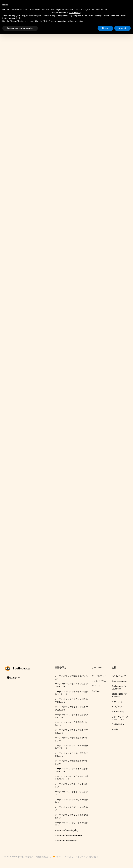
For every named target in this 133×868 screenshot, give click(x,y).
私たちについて (119, 676)
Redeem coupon (119, 681)
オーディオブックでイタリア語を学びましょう (71, 708)
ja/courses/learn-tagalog (66, 830)
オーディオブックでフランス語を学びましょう (71, 701)
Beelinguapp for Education (119, 687)
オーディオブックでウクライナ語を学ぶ (71, 824)
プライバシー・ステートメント (120, 718)
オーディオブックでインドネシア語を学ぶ (71, 816)
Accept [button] (122, 28)
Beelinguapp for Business (119, 695)
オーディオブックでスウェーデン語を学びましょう (71, 778)
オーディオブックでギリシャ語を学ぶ (71, 808)
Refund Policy (118, 712)
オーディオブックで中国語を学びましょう (71, 739)
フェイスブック (99, 676)
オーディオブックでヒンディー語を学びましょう (71, 747)
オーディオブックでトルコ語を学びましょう (71, 755)
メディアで (117, 702)
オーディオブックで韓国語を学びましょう (71, 762)
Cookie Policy (118, 724)
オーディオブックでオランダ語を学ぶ (71, 793)
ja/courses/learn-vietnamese (68, 835)
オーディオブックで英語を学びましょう (71, 677)
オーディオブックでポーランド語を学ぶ (71, 785)
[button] (13, 678)
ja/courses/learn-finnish (66, 840)
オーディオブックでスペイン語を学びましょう (71, 685)
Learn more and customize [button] (20, 28)
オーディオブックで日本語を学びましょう (71, 724)
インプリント (118, 707)
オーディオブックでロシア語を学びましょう (71, 731)
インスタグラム (99, 681)
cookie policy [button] (75, 13)
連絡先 (115, 729)
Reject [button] (105, 28)
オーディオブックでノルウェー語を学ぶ (71, 801)
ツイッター (97, 686)
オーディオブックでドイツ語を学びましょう (71, 716)
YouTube (96, 691)
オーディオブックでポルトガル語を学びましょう (71, 693)
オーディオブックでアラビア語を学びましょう (71, 770)
